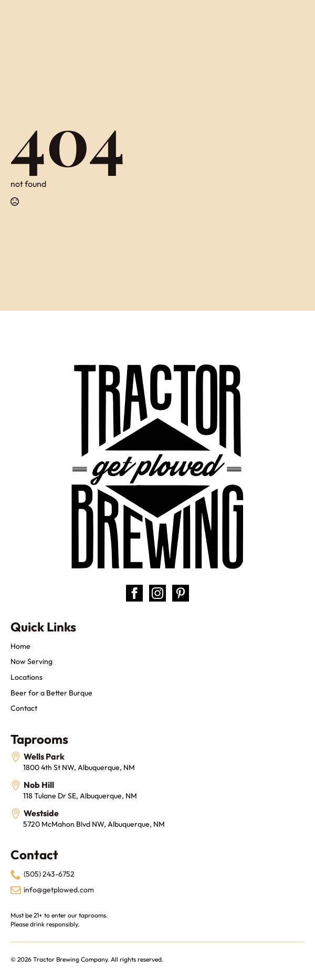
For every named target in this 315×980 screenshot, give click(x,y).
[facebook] (134, 593)
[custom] (181, 593)
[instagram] (157, 593)
